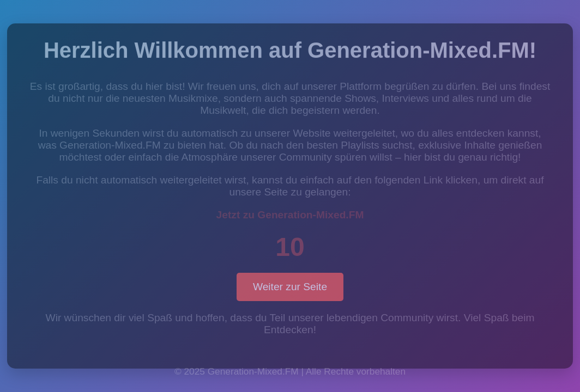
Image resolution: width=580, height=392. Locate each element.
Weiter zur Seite (290, 287)
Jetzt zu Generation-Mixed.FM (290, 215)
